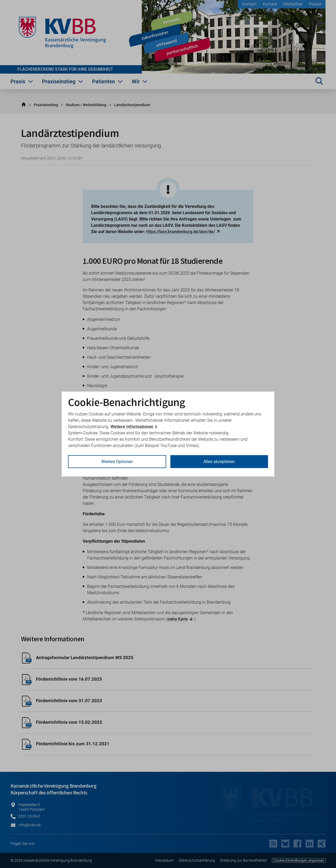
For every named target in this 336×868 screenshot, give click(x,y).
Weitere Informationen (132, 427)
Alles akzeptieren (219, 462)
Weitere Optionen (117, 462)
